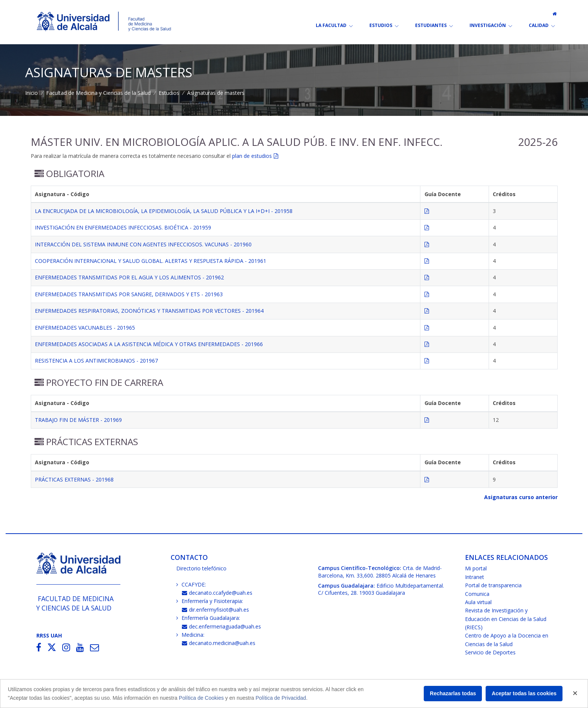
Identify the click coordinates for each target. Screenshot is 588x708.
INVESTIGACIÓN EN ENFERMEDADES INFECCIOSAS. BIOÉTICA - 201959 (123, 227)
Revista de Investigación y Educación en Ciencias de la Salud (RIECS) (506, 619)
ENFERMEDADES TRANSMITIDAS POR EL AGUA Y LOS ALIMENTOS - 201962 (129, 277)
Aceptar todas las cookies (524, 693)
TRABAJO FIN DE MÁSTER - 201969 (78, 420)
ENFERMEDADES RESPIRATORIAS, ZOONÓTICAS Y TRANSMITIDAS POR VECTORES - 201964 (149, 311)
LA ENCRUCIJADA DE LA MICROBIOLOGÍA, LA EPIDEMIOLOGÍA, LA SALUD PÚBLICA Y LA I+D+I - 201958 (164, 211)
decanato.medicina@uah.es (219, 643)
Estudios (169, 93)
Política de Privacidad (281, 698)
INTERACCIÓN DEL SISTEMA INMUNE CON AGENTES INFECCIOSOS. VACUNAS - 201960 (143, 244)
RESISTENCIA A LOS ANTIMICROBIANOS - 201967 (96, 361)
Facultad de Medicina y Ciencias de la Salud (98, 93)
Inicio (31, 93)
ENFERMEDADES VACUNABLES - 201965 (85, 328)
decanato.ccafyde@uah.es (217, 593)
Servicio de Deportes (490, 652)
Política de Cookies (201, 698)
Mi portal (476, 568)
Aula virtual (478, 602)
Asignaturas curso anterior (521, 497)
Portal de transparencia (493, 585)
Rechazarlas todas (453, 693)
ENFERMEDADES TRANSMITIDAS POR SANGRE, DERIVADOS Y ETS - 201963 (129, 294)
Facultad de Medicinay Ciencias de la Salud (75, 603)
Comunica (477, 594)
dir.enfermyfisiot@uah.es (215, 610)
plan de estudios (252, 156)
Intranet (475, 577)
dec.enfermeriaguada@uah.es (221, 626)
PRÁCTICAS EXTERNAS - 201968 (74, 479)
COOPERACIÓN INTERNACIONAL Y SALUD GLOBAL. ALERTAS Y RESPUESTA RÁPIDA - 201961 (151, 261)
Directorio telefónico (201, 568)
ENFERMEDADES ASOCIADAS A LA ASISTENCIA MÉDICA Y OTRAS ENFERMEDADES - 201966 (149, 344)
